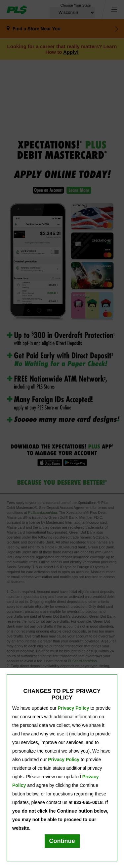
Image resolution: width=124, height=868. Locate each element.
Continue (62, 841)
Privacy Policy (74, 708)
